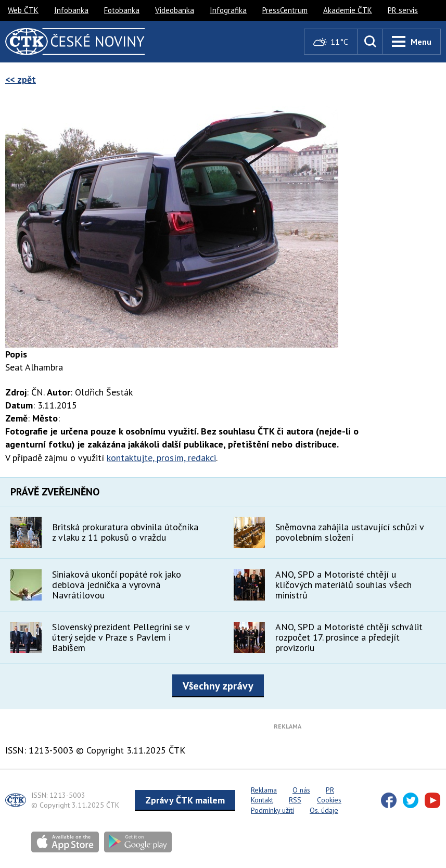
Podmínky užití (272, 810)
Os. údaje (324, 810)
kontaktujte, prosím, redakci (161, 458)
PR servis (403, 10)
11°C (331, 42)
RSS (295, 800)
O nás (301, 790)
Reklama (264, 790)
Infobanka (71, 10)
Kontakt (262, 800)
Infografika (228, 10)
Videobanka (175, 10)
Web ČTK (23, 10)
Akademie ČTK (348, 10)
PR (330, 790)
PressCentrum (285, 10)
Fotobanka (122, 10)
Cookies (329, 800)
